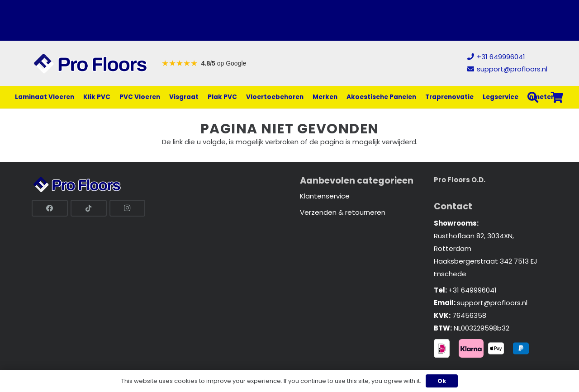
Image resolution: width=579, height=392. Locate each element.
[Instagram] (128, 208)
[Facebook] (50, 208)
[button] (533, 97)
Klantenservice (325, 196)
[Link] (91, 63)
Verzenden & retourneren (343, 212)
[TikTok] (89, 208)
